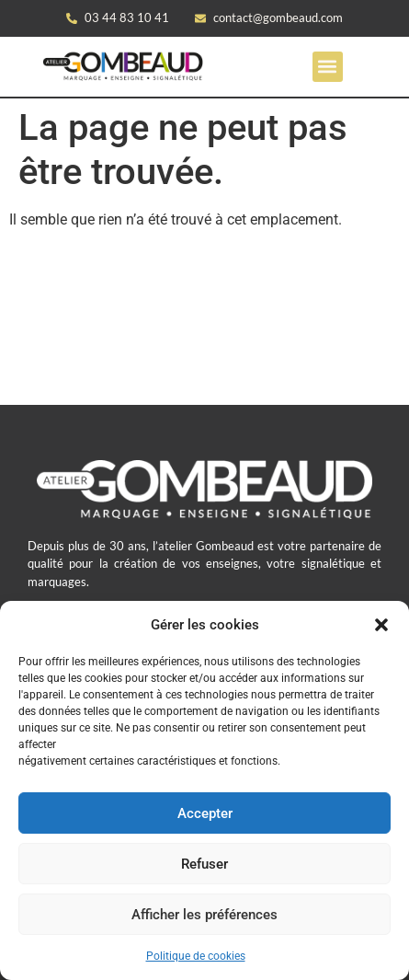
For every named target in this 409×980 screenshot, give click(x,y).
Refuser (204, 864)
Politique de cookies (196, 956)
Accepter (205, 813)
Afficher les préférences (204, 915)
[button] (381, 625)
